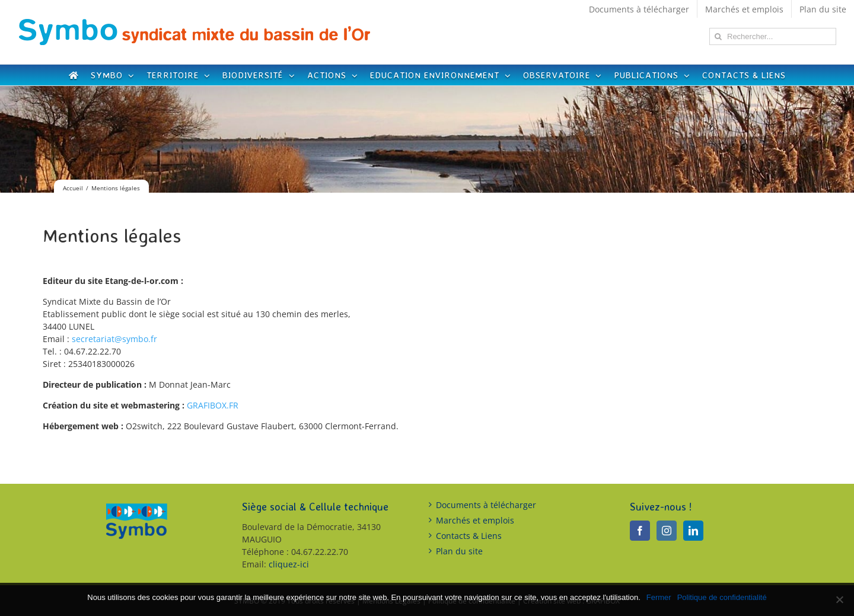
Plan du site (459, 551)
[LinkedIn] (693, 531)
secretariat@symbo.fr (114, 339)
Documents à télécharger (486, 505)
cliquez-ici (289, 564)
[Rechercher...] (773, 36)
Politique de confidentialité (722, 597)
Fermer (659, 597)
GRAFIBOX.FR (213, 405)
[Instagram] (667, 531)
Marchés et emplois (475, 520)
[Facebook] (640, 531)
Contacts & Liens (469, 536)
